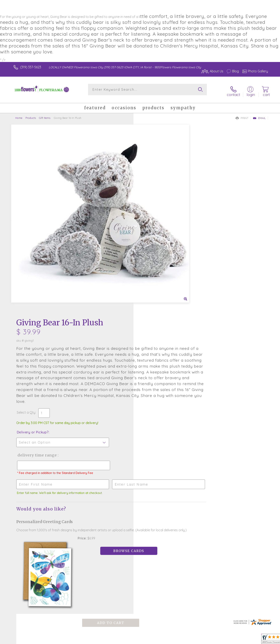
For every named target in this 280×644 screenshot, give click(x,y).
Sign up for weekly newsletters (191, 493)
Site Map (257, 640)
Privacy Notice (203, 640)
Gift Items (45, 115)
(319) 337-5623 (31, 67)
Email (259, 115)
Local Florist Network (232, 640)
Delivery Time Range (160, 281)
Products (31, 115)
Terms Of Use (179, 640)
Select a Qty (150, 239)
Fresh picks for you (104, 495)
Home (19, 115)
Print (242, 115)
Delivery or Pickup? (156, 258)
